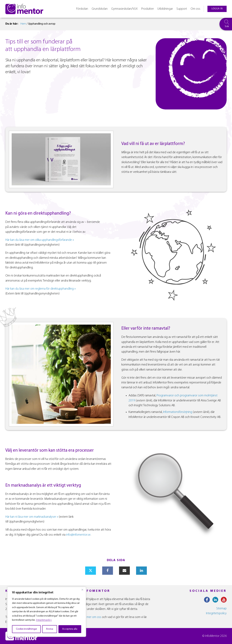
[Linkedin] (141, 571)
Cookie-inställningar (26, 629)
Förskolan (82, 9)
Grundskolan (100, 9)
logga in (217, 9)
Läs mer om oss (92, 617)
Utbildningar (165, 9)
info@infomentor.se (78, 535)
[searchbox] (226, 24)
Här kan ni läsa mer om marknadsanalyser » (32, 517)
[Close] (82, 590)
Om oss (195, 9)
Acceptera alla (70, 629)
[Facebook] (108, 571)
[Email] (124, 571)
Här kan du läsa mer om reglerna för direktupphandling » (41, 289)
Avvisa (50, 629)
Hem (23, 24)
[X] (91, 571)
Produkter (148, 9)
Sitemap (221, 609)
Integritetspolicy (44, 620)
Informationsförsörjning (178, 412)
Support (182, 9)
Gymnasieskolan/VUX (124, 9)
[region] (47, 612)
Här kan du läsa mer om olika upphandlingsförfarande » (40, 240)
